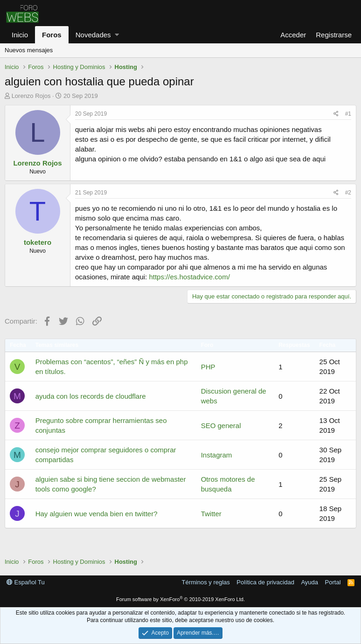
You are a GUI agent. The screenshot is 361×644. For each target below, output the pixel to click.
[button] (117, 35)
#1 (348, 114)
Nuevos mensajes (29, 50)
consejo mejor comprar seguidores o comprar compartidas (106, 455)
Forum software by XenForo (180, 599)
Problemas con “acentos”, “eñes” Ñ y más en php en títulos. (112, 367)
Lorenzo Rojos (31, 96)
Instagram (217, 455)
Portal (333, 582)
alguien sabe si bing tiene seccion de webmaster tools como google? (111, 484)
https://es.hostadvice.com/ (189, 277)
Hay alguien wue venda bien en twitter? (97, 514)
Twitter (211, 514)
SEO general (221, 426)
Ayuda (309, 582)
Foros (52, 35)
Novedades (93, 35)
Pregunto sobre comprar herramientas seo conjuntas (101, 425)
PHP (208, 367)
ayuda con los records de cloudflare (91, 396)
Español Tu (26, 582)
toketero (38, 242)
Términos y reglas (206, 582)
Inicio (20, 35)
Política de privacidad (265, 582)
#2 (348, 193)
